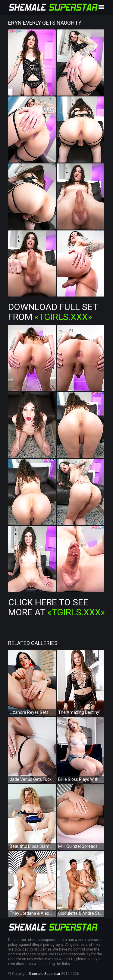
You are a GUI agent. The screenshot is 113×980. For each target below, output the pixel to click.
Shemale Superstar (44, 974)
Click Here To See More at (56, 607)
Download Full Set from (53, 312)
